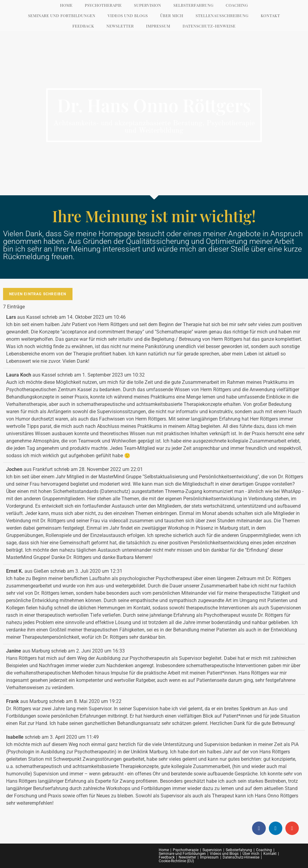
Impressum (209, 857)
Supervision (212, 850)
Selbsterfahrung (239, 850)
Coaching (264, 850)
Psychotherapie (186, 850)
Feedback (167, 857)
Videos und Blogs (224, 854)
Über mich (251, 854)
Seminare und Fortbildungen (182, 854)
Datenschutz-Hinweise (241, 857)
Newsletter (187, 857)
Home (164, 850)
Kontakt (270, 854)
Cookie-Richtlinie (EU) (176, 861)
